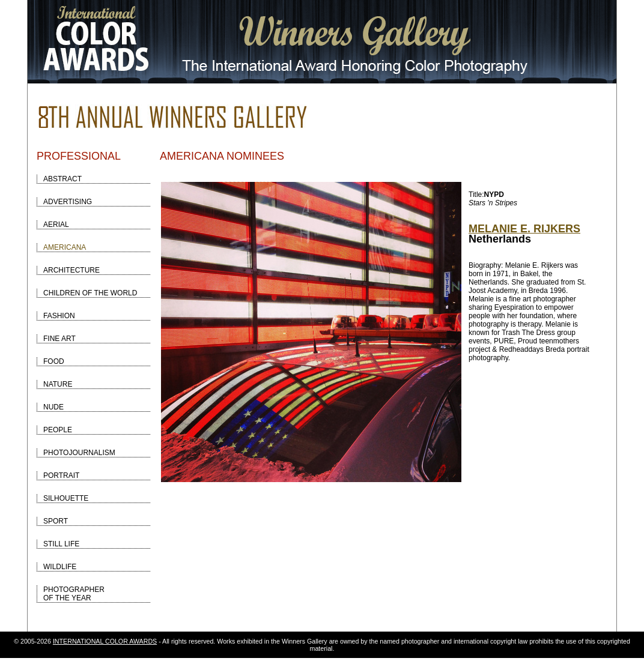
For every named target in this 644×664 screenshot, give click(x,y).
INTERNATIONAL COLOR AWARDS (105, 641)
